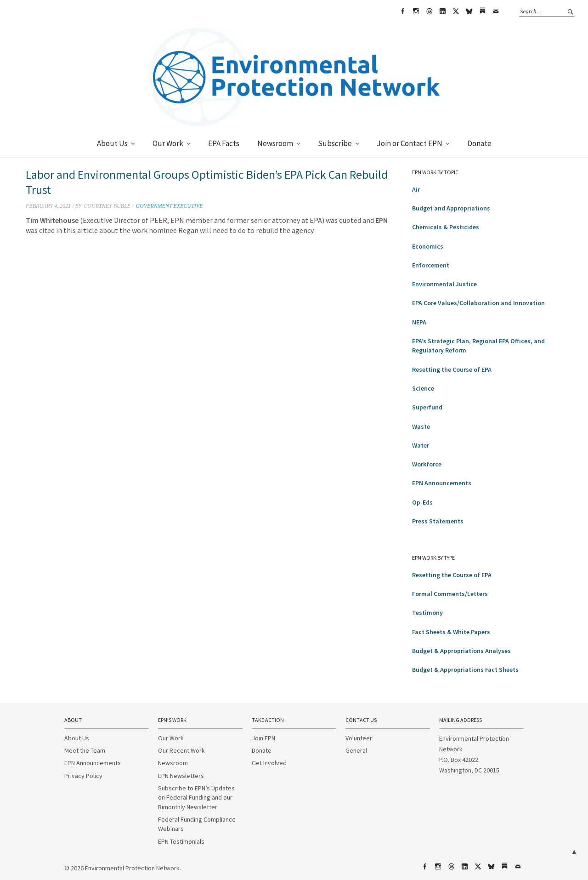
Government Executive (169, 206)
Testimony (427, 613)
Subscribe (335, 143)
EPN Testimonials (181, 841)
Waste (421, 426)
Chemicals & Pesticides (446, 227)
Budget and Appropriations (451, 208)
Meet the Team (85, 750)
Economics (428, 246)
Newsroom (275, 143)
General (356, 750)
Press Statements (438, 521)
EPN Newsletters (181, 776)
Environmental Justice (444, 284)
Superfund (427, 407)
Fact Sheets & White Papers (451, 632)
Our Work (168, 143)
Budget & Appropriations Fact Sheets (465, 670)
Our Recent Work (181, 750)
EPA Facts (224, 143)
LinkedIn (442, 11)
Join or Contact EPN (410, 143)
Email (496, 11)
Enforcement (431, 265)
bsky (469, 11)
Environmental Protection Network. (133, 868)
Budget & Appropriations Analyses (461, 651)
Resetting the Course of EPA (452, 369)
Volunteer (359, 738)
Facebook (402, 11)
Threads (429, 11)
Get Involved (269, 763)
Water (421, 445)
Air (416, 189)
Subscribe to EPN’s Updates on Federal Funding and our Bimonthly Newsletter (196, 798)
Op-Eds (422, 502)
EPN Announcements (442, 483)
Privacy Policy (83, 776)
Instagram (416, 11)
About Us (112, 143)
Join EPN (263, 738)
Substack (482, 11)
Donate (479, 143)
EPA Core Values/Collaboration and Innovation (478, 303)
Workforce (427, 464)
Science (423, 388)
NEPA (419, 322)
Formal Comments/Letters (450, 594)
